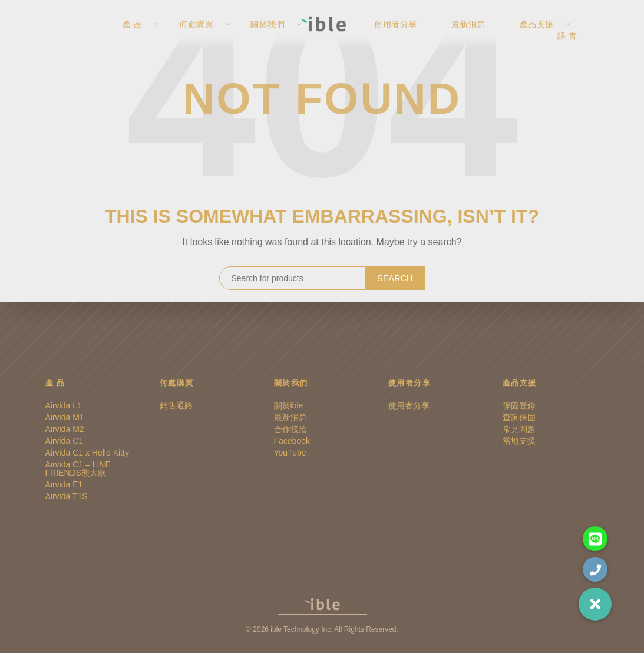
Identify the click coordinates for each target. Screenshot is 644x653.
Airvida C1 (65, 441)
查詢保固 (519, 417)
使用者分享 (404, 35)
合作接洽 (290, 429)
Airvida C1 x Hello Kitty (87, 453)
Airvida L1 (64, 405)
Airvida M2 (65, 429)
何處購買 (194, 35)
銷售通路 (176, 405)
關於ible (289, 405)
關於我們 (266, 35)
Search (395, 278)
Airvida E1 (64, 484)
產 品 (131, 35)
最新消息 (476, 35)
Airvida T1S (67, 496)
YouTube (290, 453)
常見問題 (519, 429)
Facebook (292, 441)
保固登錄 (519, 405)
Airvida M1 (65, 417)
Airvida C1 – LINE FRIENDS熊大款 (78, 469)
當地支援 (519, 441)
